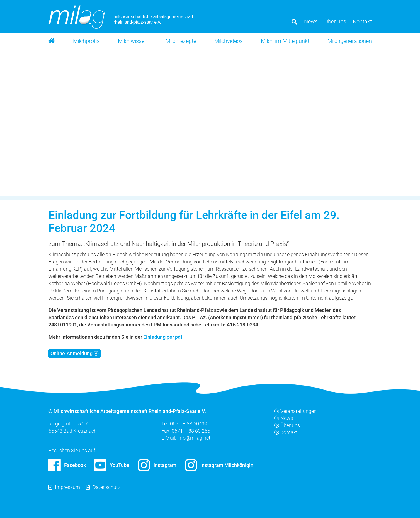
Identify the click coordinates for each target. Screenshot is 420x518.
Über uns (287, 425)
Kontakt (286, 432)
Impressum (67, 487)
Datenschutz (106, 487)
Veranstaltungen (295, 411)
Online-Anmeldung (71, 353)
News (284, 418)
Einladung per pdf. (163, 337)
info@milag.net (194, 438)
